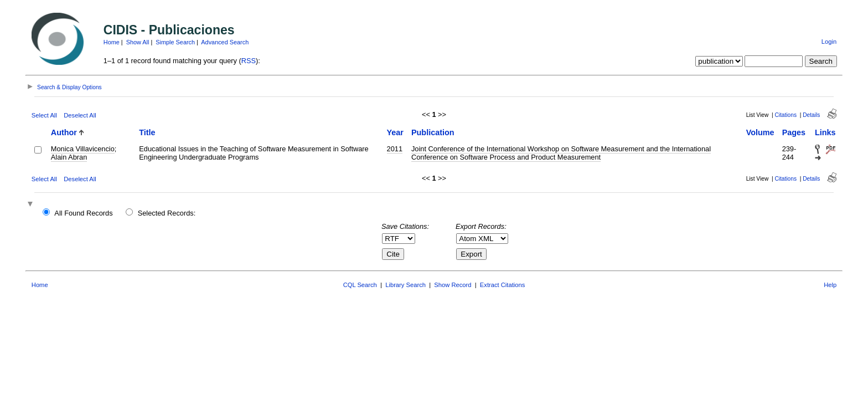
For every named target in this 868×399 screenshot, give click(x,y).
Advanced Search (225, 42)
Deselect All (80, 115)
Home (112, 42)
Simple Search (175, 42)
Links (825, 132)
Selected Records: (167, 213)
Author (64, 132)
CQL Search (360, 285)
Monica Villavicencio (83, 149)
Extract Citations (502, 285)
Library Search (405, 285)
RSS (249, 61)
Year (395, 132)
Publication (433, 132)
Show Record (453, 285)
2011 (395, 149)
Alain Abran (69, 157)
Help (830, 285)
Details (811, 115)
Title (147, 132)
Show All (138, 42)
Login (829, 42)
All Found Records (83, 213)
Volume (760, 132)
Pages (794, 132)
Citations (786, 115)
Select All (44, 115)
